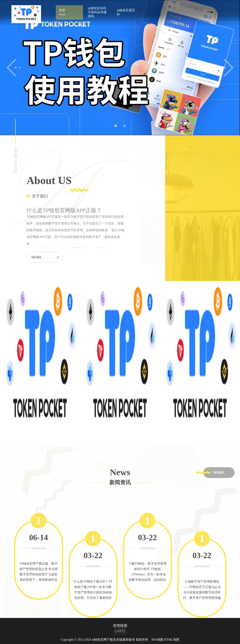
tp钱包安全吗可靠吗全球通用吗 (97, 9)
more (45, 263)
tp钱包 (120, 631)
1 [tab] (116, 126)
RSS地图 (157, 640)
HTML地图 (172, 640)
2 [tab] (125, 126)
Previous (14, 68)
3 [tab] (125, 439)
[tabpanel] (120, 68)
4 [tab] (135, 439)
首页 (69, 9)
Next (226, 68)
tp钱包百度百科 (126, 9)
